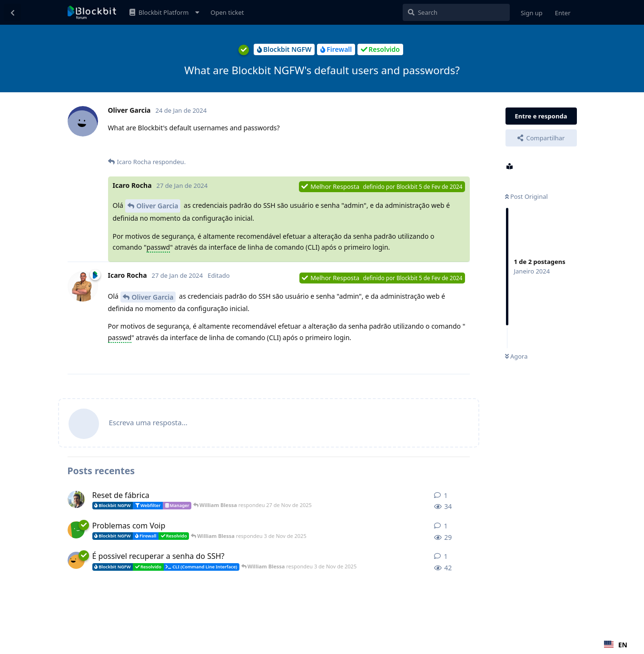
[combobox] (616, 644)
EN (616, 645)
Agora (516, 356)
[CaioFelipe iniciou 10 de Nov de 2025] (76, 499)
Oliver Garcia (158, 206)
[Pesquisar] (456, 12)
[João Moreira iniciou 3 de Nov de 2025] (76, 560)
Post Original (526, 196)
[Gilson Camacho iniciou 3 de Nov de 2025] (76, 530)
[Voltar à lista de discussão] (12, 12)
